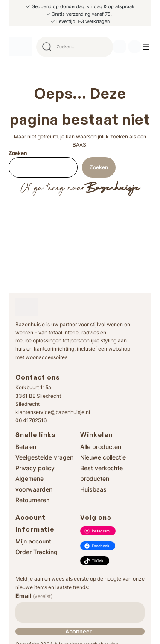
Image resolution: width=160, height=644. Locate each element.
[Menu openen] (146, 47)
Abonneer (79, 631)
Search (103, 47)
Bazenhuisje (112, 188)
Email (34, 596)
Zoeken (18, 153)
